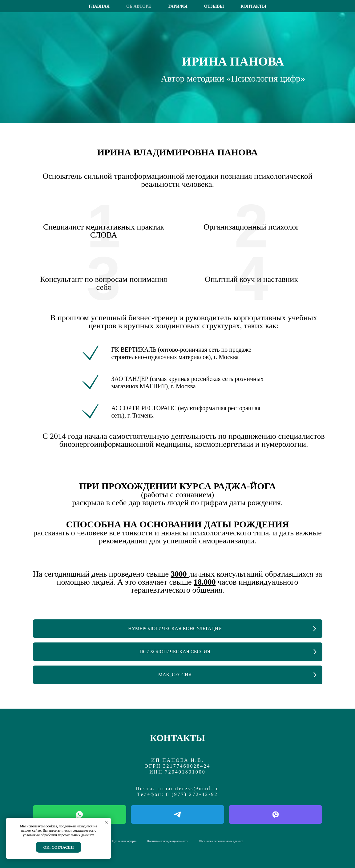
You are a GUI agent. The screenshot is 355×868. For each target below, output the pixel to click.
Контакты (253, 6)
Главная (99, 6)
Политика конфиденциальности (168, 841)
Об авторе (139, 6)
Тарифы (178, 6)
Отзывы (214, 6)
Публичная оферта (124, 841)
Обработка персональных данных (221, 841)
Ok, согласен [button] (58, 847)
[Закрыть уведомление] (106, 822)
